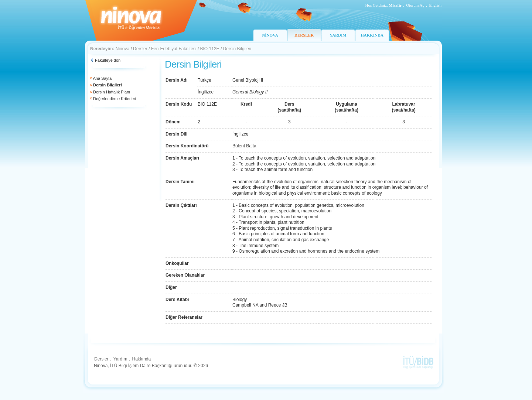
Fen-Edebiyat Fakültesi (174, 49)
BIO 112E (210, 49)
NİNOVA (270, 35)
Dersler (140, 49)
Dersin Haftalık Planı (112, 92)
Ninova (122, 49)
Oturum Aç (415, 5)
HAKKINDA (372, 35)
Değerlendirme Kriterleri (115, 99)
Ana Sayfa (102, 78)
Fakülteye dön (108, 60)
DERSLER (304, 35)
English (435, 5)
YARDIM (338, 35)
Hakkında (141, 359)
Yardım (120, 359)
